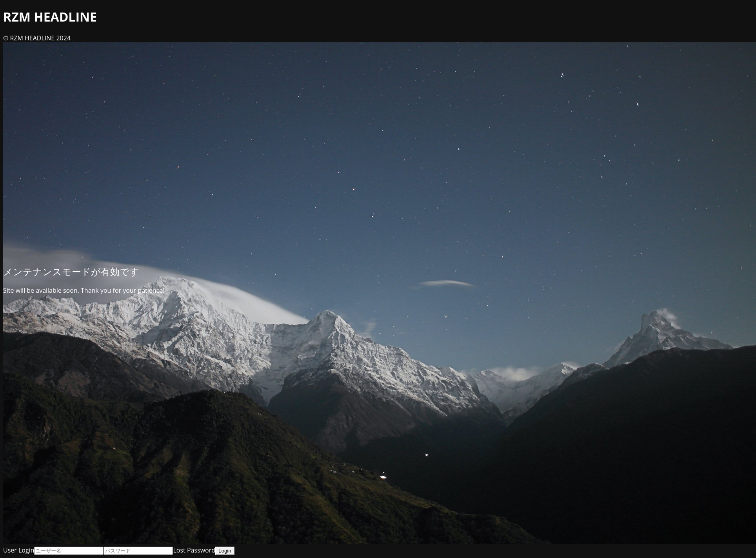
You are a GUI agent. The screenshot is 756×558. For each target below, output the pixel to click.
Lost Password (194, 550)
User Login (19, 550)
